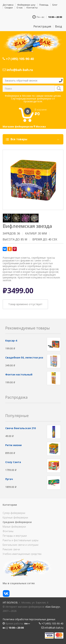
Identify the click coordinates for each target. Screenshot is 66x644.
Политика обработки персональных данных (29, 619)
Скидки (9, 8)
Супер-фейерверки (14, 513)
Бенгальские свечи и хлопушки (21, 545)
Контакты (32, 8)
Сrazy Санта (13, 462)
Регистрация (42, 26)
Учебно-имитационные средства (22, 554)
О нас (20, 8)
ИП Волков (10, 602)
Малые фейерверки (14, 527)
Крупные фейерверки (15, 517)
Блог (55, 5)
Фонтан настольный (19, 374)
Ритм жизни (13, 445)
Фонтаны (8, 531)
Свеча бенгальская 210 (21, 428)
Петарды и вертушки (15, 536)
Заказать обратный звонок (21, 81)
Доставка (8, 5)
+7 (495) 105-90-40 (18, 59)
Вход (59, 26)
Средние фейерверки (17, 522)
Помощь (44, 5)
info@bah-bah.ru (18, 70)
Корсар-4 (11, 341)
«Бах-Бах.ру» (53, 607)
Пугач (9, 479)
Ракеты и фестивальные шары (21, 540)
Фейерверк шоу (26, 5)
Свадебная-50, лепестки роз (24, 357)
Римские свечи (11, 549)
